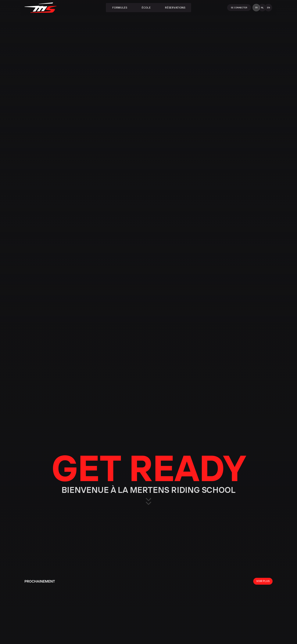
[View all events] (263, 581)
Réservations (175, 8)
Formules (120, 8)
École (146, 8)
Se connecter (239, 8)
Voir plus (263, 581)
